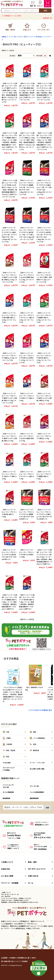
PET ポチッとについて (40, 869)
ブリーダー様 (41, 786)
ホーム (40, 883)
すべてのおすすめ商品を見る (41, 710)
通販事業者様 (41, 798)
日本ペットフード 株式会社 (33, 37)
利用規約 (25, 961)
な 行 (20, 37)
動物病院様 (14, 798)
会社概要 (4, 958)
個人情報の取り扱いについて (11, 961)
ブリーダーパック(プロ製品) (14, 769)
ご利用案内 (12, 958)
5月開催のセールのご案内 (12, 16)
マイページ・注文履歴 (13, 883)
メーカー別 (12, 37)
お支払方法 (13, 869)
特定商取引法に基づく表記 (26, 958)
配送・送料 (40, 862)
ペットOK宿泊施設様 (41, 792)
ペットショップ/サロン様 (14, 786)
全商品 (4, 37)
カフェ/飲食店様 (14, 792)
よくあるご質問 (13, 876)
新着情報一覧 (47, 18)
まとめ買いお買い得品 (41, 769)
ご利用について (13, 862)
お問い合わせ (40, 876)
